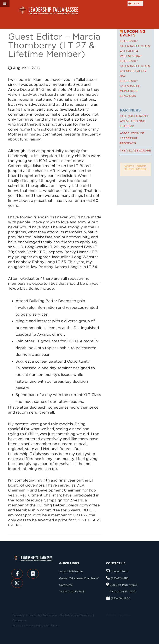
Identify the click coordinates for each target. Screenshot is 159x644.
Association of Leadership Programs (132, 138)
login (135, 3)
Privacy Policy (35, 625)
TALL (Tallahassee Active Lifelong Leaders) (134, 121)
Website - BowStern (118, 615)
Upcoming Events (133, 33)
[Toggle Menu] (5, 3)
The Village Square (135, 151)
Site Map (18, 625)
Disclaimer (52, 625)
